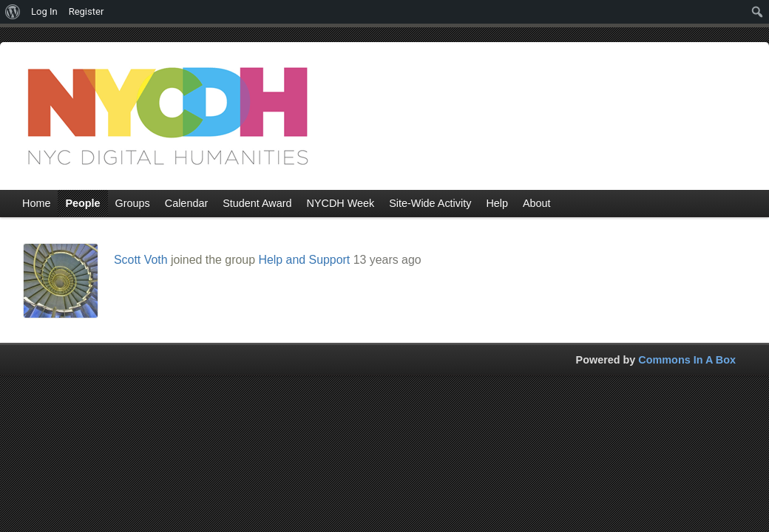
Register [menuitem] (87, 11)
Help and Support (304, 260)
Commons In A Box (687, 360)
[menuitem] (13, 12)
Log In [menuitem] (44, 11)
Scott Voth (141, 260)
